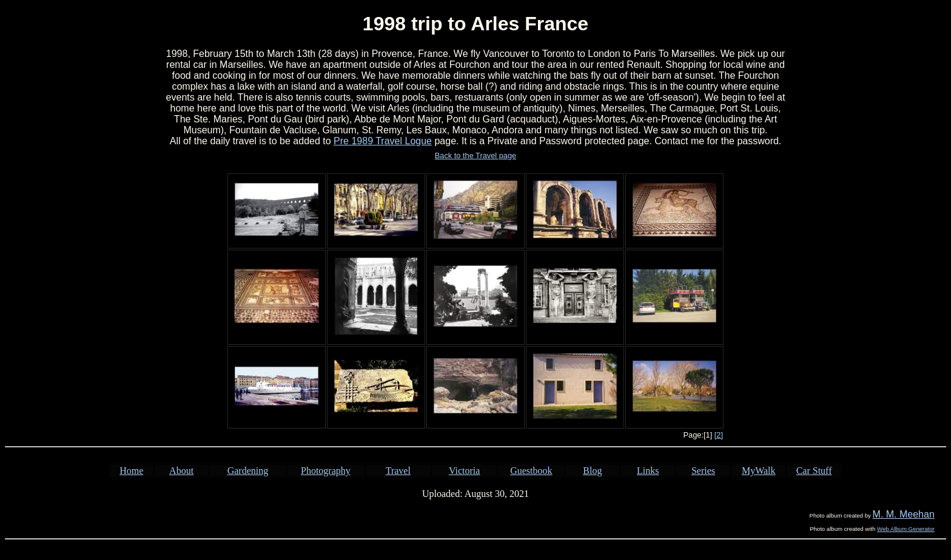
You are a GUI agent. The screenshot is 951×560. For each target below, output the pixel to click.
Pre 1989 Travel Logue (383, 141)
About (181, 471)
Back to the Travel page (475, 155)
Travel (398, 471)
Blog (592, 471)
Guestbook (531, 471)
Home (131, 471)
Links (648, 471)
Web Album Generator (906, 529)
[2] (719, 435)
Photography (326, 471)
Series (703, 471)
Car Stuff (814, 471)
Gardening (248, 471)
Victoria (464, 471)
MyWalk (759, 471)
